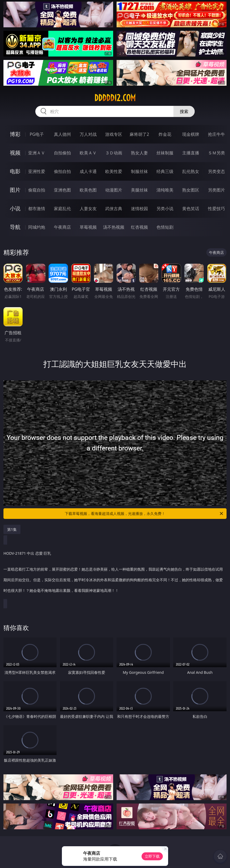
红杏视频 (139, 227)
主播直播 (191, 153)
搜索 (184, 111)
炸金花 (165, 134)
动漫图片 (114, 190)
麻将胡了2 (139, 134)
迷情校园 (139, 209)
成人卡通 (88, 171)
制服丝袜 (139, 171)
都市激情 (37, 209)
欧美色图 (88, 190)
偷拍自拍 (62, 171)
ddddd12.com (115, 98)
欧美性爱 (114, 171)
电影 (15, 171)
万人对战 (88, 134)
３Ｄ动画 (114, 153)
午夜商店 (62, 227)
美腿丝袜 (139, 190)
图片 (15, 190)
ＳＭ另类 (216, 153)
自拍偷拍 (62, 153)
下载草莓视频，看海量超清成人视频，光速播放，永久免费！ (144, 514)
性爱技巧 (216, 209)
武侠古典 (114, 209)
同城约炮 (37, 227)
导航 (15, 227)
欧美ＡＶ (88, 153)
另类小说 (165, 209)
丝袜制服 (165, 153)
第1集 (12, 529)
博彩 (15, 134)
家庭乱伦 (62, 209)
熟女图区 (191, 190)
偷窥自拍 (37, 190)
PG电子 (37, 134)
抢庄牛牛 (216, 134)
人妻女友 (88, 209)
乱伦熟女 (191, 171)
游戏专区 (114, 134)
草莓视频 (88, 227)
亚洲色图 (62, 190)
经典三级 (165, 171)
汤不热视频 (114, 227)
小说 (15, 208)
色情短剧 (165, 227)
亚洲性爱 (37, 171)
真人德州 (62, 134)
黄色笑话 (191, 209)
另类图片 (216, 190)
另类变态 (216, 171)
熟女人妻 (139, 153)
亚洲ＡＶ (37, 153)
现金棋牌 (191, 134)
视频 (15, 153)
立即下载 (152, 856)
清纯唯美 (165, 190)
